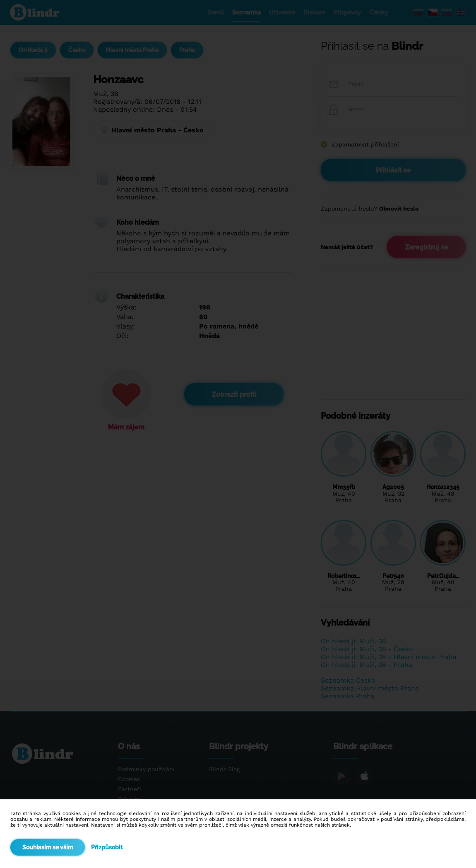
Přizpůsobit (107, 847)
